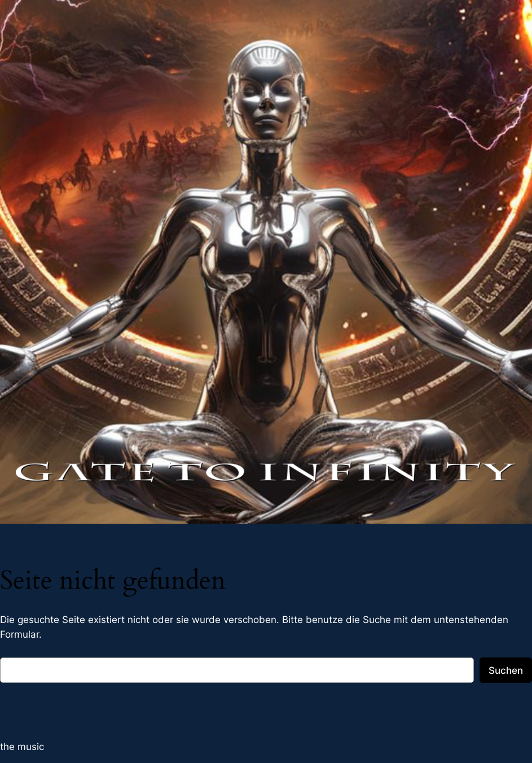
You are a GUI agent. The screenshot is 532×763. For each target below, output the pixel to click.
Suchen (506, 670)
